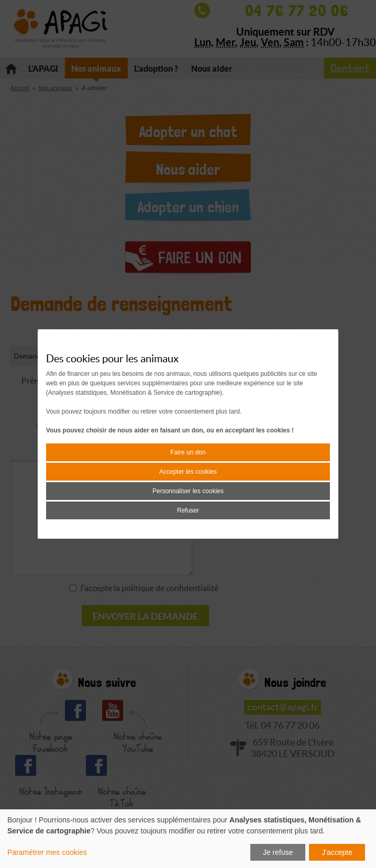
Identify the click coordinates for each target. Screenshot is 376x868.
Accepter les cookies (188, 472)
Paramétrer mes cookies (47, 852)
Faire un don (188, 452)
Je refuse (278, 852)
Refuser (188, 510)
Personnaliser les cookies (188, 491)
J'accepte (337, 852)
